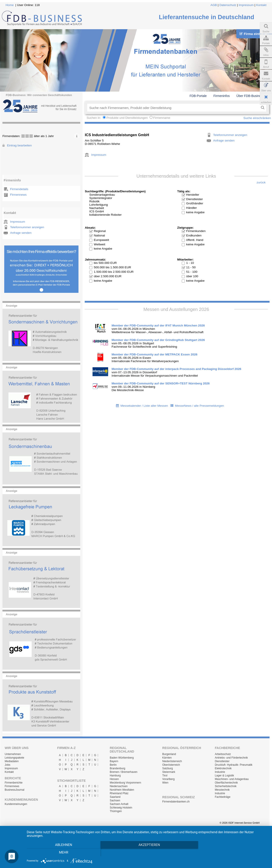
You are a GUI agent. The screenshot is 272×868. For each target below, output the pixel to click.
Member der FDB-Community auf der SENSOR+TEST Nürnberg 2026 (161, 383)
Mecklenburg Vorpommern (125, 783)
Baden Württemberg (122, 758)
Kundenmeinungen (16, 804)
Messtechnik (222, 790)
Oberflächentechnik (226, 783)
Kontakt (261, 5)
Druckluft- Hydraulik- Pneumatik (234, 765)
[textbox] (173, 108)
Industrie (220, 772)
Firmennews (18, 195)
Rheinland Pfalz (119, 793)
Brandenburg (117, 768)
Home (10, 5)
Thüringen (116, 811)
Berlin (113, 765)
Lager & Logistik (224, 776)
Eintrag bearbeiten (19, 145)
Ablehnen (63, 853)
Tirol (165, 776)
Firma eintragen (254, 34)
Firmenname (162, 118)
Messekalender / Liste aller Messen (144, 406)
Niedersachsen (119, 786)
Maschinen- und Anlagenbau (232, 779)
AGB (214, 5)
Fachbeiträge (223, 797)
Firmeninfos (222, 96)
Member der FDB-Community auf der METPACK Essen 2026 (154, 354)
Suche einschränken (257, 118)
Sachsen (115, 800)
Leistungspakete (14, 758)
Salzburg (168, 768)
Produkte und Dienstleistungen (127, 118)
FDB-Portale (198, 96)
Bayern (114, 761)
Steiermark (169, 772)
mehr (231, 853)
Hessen (114, 779)
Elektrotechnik (223, 768)
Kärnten (167, 758)
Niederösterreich (172, 761)
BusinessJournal (14, 790)
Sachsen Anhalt (119, 804)
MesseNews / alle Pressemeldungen (200, 406)
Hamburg (115, 776)
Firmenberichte (14, 783)
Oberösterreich (171, 765)
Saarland (115, 797)
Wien (165, 783)
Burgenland (169, 754)
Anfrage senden (21, 233)
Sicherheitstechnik (226, 786)
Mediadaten (12, 761)
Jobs (7, 765)
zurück (261, 182)
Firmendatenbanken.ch (176, 802)
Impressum (246, 5)
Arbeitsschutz (223, 754)
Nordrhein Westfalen (122, 790)
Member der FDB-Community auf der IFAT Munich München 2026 (158, 325)
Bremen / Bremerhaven (124, 772)
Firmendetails (19, 189)
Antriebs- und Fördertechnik (231, 758)
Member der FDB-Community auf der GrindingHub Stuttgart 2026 (158, 340)
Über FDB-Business (250, 96)
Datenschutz (228, 5)
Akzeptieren (147, 853)
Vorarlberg (168, 779)
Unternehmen (13, 754)
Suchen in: (94, 118)
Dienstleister (222, 761)
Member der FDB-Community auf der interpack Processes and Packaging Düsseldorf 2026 (176, 369)
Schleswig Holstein (121, 808)
